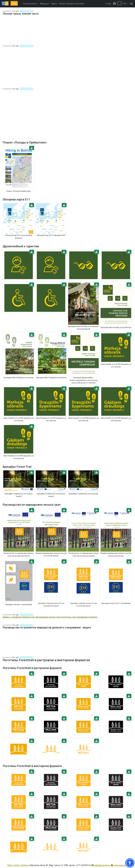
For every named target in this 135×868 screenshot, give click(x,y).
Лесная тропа (30, 4)
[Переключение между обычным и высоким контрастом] (120, 3)
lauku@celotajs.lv (101, 865)
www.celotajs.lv (119, 865)
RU (125, 4)
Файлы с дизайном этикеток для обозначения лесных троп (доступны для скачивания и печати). (50, 617)
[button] (26, 11)
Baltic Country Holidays (18, 865)
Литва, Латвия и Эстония (71, 4)
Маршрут (44, 4)
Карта (54, 4)
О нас (108, 4)
